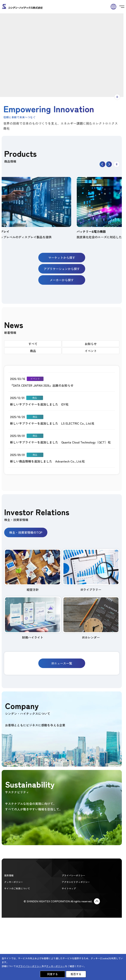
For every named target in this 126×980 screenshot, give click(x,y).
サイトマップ (69, 888)
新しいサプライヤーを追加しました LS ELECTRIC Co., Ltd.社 (52, 423)
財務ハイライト (33, 618)
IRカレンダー (91, 618)
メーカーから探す (62, 280)
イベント (91, 351)
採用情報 (9, 875)
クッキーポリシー (14, 882)
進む (112, 164)
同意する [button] (53, 974)
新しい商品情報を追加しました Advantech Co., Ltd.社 (47, 461)
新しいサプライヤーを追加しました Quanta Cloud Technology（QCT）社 (60, 442)
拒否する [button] (76, 974)
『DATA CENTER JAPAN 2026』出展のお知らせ (42, 385)
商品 (33, 351)
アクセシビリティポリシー (76, 882)
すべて (33, 344)
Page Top (97, 901)
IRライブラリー (91, 570)
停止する (120, 164)
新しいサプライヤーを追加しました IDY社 (39, 404)
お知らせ (91, 344)
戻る (105, 164)
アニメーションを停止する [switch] (120, 97)
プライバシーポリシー (73, 875)
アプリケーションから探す (62, 269)
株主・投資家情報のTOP (26, 532)
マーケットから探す (62, 257)
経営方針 (33, 570)
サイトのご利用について (17, 888)
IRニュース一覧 (62, 663)
